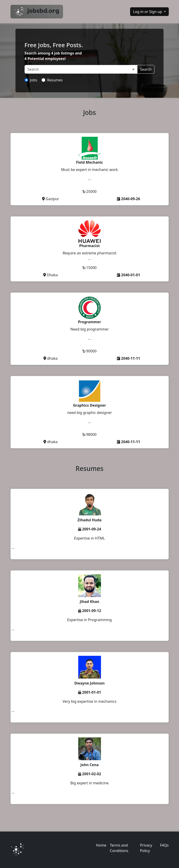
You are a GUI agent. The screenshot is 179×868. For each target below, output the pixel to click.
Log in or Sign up (148, 12)
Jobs (34, 80)
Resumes (55, 80)
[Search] (77, 69)
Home (101, 845)
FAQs (164, 845)
